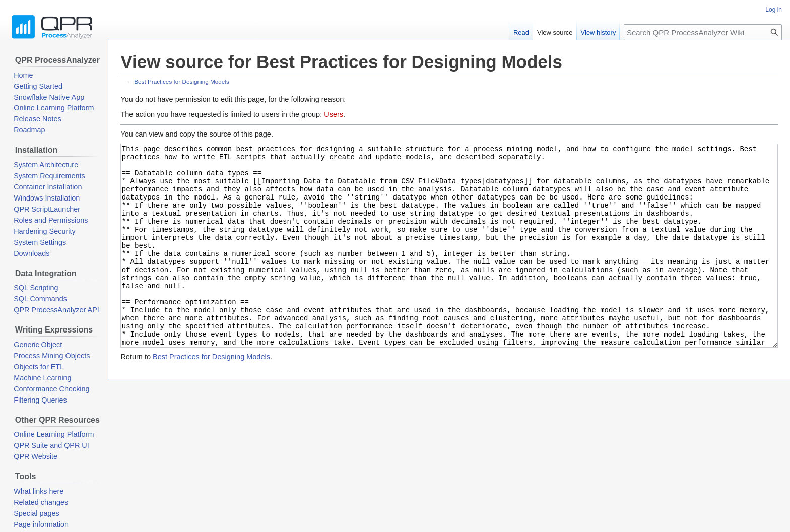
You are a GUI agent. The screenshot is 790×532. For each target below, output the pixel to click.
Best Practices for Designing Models (182, 81)
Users (334, 114)
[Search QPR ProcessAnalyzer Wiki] (703, 32)
